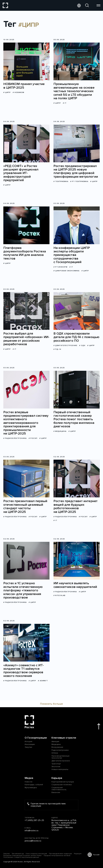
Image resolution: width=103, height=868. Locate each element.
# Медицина (60, 431)
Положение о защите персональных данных (21, 857)
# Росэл (33, 438)
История (28, 741)
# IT (65, 103)
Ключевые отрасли (64, 738)
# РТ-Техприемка (79, 181)
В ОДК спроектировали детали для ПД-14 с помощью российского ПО (76, 337)
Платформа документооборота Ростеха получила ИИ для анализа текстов (25, 253)
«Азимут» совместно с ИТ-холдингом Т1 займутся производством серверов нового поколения (24, 671)
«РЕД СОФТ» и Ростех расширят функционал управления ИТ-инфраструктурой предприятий (21, 173)
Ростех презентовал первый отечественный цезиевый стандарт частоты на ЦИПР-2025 (25, 507)
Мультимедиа (31, 788)
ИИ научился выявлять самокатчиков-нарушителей (75, 585)
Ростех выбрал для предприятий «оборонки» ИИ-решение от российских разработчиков (26, 339)
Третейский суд (18, 854)
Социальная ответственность (59, 789)
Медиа (29, 778)
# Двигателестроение (65, 346)
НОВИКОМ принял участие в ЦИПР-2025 (24, 86)
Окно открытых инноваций (36, 854)
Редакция (78, 854)
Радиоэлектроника (60, 750)
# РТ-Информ (60, 267)
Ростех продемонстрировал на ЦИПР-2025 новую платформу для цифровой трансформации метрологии (76, 171)
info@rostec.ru (32, 831)
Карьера (57, 778)
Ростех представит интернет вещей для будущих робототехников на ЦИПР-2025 (76, 507)
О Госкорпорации (36, 738)
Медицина (56, 744)
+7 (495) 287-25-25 (34, 820)
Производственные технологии (61, 757)
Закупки (28, 747)
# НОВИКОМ (19, 92)
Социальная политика (62, 785)
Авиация (55, 741)
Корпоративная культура (63, 782)
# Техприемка (61, 181)
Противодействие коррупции (60, 854)
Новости (28, 782)
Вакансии (56, 792)
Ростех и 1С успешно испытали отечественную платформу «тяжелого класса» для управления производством (23, 590)
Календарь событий (34, 785)
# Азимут (43, 681)
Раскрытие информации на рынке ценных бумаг (23, 856)
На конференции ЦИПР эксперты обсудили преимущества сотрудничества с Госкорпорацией (72, 255)
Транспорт (56, 764)
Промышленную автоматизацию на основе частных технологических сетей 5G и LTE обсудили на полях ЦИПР (74, 91)
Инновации (30, 744)
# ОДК (82, 346)
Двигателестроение (61, 761)
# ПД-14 (57, 349)
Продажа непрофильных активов (57, 856)
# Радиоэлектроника (15, 438)
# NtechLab (59, 595)
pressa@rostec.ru (33, 841)
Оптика (55, 753)
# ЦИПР (7, 92)
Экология (56, 767)
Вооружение (57, 747)
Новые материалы (60, 769)
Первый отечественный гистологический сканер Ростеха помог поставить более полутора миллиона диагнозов (74, 419)
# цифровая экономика (67, 271)
